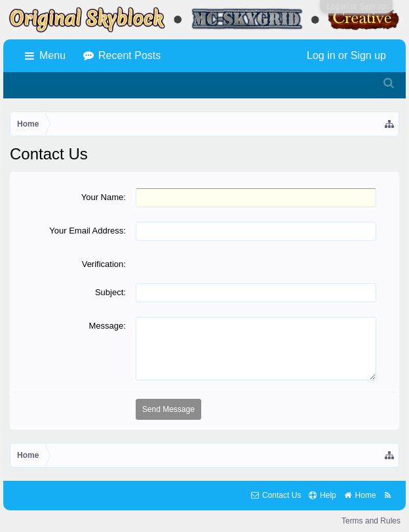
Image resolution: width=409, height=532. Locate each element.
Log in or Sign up (356, 7)
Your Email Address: (88, 231)
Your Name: (104, 197)
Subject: (110, 292)
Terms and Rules (371, 521)
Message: (107, 326)
